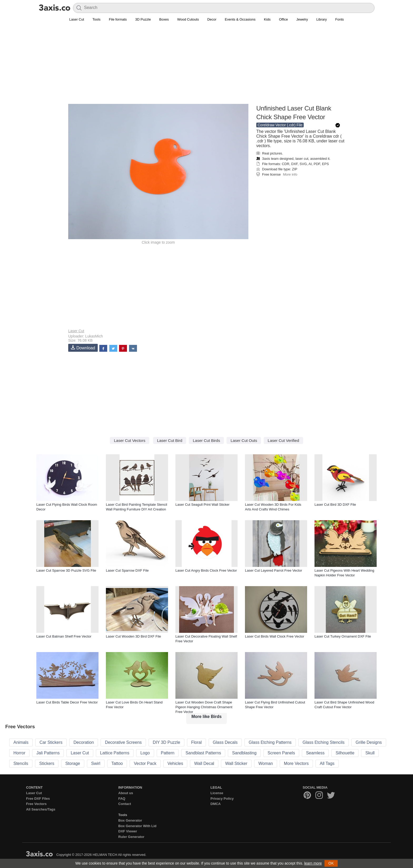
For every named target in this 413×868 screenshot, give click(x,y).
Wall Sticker (236, 763)
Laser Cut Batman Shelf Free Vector (64, 636)
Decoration (84, 742)
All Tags (327, 763)
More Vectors (296, 763)
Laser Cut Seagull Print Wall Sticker (202, 505)
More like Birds (207, 717)
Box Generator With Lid (137, 826)
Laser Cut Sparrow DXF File (127, 570)
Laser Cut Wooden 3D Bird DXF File (133, 636)
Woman (266, 763)
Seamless (315, 753)
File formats (118, 19)
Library (322, 19)
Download (83, 348)
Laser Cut (77, 19)
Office (283, 19)
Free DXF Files (38, 799)
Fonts (340, 19)
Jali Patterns (48, 753)
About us (126, 793)
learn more (313, 863)
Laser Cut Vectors (129, 440)
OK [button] (331, 863)
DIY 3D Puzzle (166, 742)
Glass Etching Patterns (270, 742)
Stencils (21, 763)
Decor (212, 19)
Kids (267, 19)
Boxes (164, 19)
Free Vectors (36, 804)
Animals (21, 742)
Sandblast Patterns (203, 753)
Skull (370, 753)
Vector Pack (145, 763)
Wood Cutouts (188, 19)
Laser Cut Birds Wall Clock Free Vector (275, 636)
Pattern (168, 753)
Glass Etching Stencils (324, 742)
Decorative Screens (123, 742)
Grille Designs (369, 742)
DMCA (216, 804)
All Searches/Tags (41, 809)
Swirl (96, 763)
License (217, 793)
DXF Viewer (128, 831)
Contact (125, 804)
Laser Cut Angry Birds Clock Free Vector (206, 570)
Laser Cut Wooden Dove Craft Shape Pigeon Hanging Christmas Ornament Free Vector (204, 707)
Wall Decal (204, 763)
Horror (19, 753)
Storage (73, 763)
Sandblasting (244, 753)
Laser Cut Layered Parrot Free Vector (274, 570)
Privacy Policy (222, 799)
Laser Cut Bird (170, 440)
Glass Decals (225, 742)
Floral (196, 742)
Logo (145, 753)
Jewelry (302, 19)
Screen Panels (281, 753)
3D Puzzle (143, 19)
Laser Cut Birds (206, 440)
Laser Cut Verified (283, 440)
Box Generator (130, 820)
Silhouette (345, 753)
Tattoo (117, 763)
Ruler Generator (131, 837)
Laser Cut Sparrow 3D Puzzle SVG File (66, 570)
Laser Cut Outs (244, 440)
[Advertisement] (206, 66)
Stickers (47, 763)
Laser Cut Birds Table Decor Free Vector (67, 702)
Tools (96, 19)
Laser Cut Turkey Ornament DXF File (343, 636)
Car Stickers (51, 742)
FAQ (122, 799)
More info (290, 174)
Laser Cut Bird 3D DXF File (335, 505)
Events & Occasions (240, 19)
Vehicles (175, 763)
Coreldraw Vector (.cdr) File (280, 125)
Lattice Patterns (115, 753)
